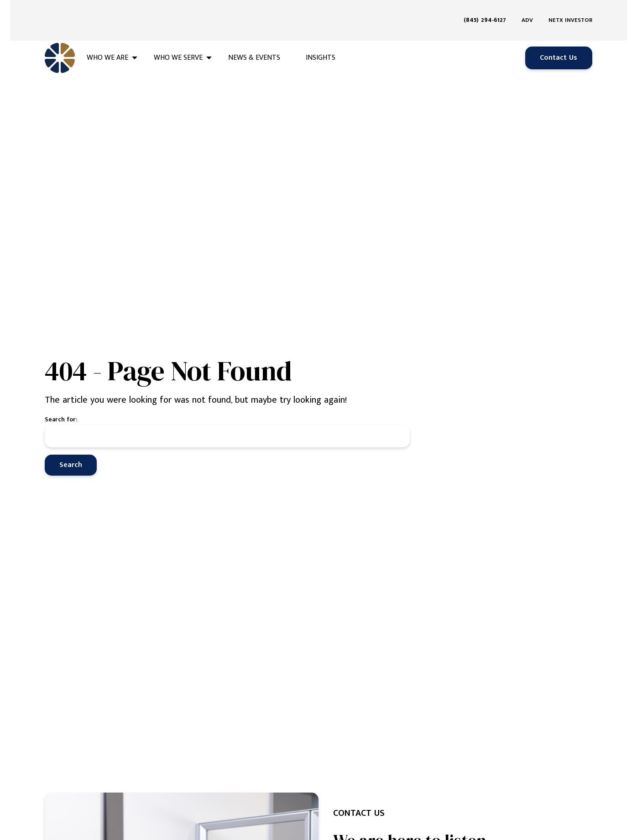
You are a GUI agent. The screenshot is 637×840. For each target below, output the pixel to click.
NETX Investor (570, 10)
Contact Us (559, 37)
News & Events (254, 37)
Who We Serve (178, 37)
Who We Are (107, 37)
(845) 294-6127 (485, 10)
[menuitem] (488, 10)
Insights (321, 37)
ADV (527, 10)
